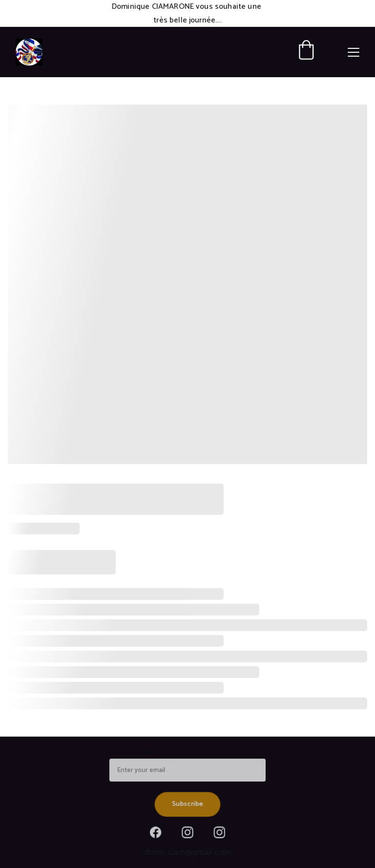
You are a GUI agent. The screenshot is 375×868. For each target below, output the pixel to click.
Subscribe (187, 804)
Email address (134, 753)
